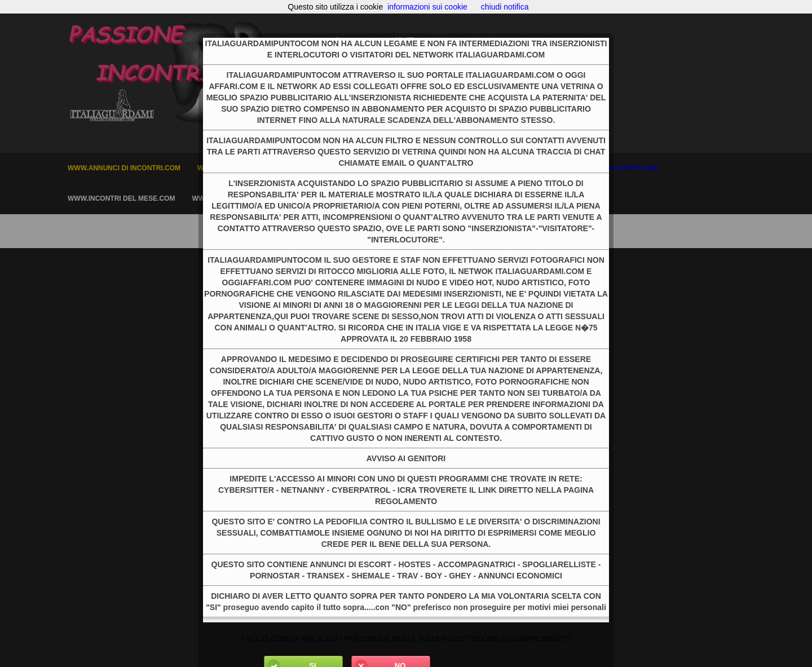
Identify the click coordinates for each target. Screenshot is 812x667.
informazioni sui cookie (427, 7)
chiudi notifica (505, 7)
